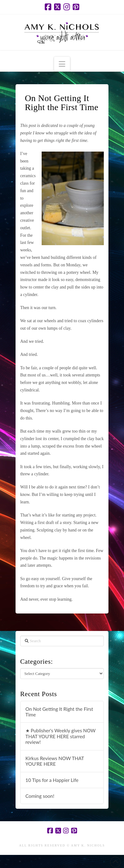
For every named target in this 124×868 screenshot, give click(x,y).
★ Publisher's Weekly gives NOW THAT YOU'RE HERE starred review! (61, 736)
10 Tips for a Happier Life (52, 780)
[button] (62, 64)
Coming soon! (40, 796)
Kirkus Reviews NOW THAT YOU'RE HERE (55, 761)
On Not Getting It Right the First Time (59, 712)
